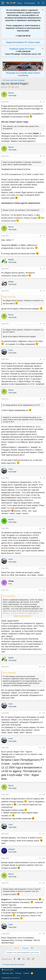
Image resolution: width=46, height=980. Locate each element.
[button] (3, 3)
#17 (44, 834)
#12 (44, 590)
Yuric (11, 350)
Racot (5, 87)
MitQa (11, 282)
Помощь (18, 973)
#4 (44, 269)
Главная (26, 973)
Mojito (11, 260)
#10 (44, 528)
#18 (44, 858)
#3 (44, 236)
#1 (44, 102)
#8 (44, 399)
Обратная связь (8, 973)
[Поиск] (43, 3)
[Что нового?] (39, 3)
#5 (44, 291)
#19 (44, 883)
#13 (44, 667)
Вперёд (25, 948)
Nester (11, 519)
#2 (44, 156)
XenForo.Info (16, 978)
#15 (44, 748)
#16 (44, 795)
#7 (44, 359)
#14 (44, 713)
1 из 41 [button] (16, 948)
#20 (44, 934)
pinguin (12, 849)
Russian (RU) (8, 970)
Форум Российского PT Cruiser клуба (23, 42)
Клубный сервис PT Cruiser (22, 49)
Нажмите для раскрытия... (23, 616)
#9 (44, 478)
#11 (44, 568)
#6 (44, 324)
